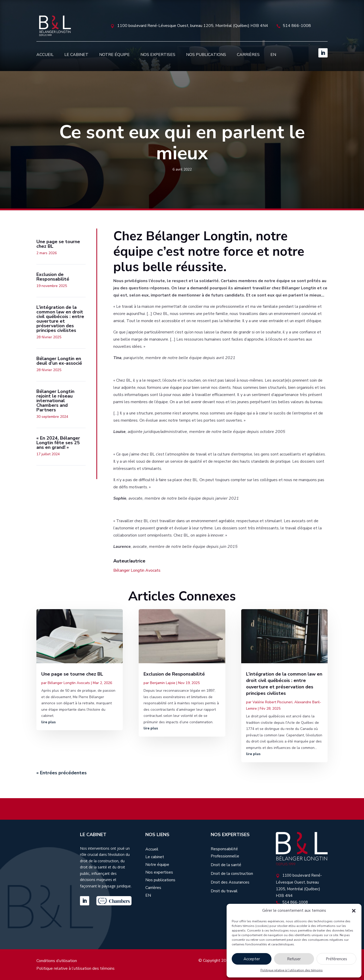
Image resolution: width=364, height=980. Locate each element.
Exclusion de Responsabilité (174, 674)
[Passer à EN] (273, 55)
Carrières (248, 55)
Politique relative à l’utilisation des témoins (292, 970)
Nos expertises (158, 55)
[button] (354, 911)
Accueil (45, 55)
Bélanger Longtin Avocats (137, 570)
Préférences (336, 959)
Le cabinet (76, 55)
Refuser (294, 959)
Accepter (252, 959)
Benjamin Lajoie (163, 683)
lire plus (48, 722)
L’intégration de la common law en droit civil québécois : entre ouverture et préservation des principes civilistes (284, 684)
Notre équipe (114, 55)
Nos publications (206, 55)
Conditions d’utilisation (57, 961)
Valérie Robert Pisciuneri (272, 702)
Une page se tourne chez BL (72, 674)
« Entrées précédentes (62, 773)
